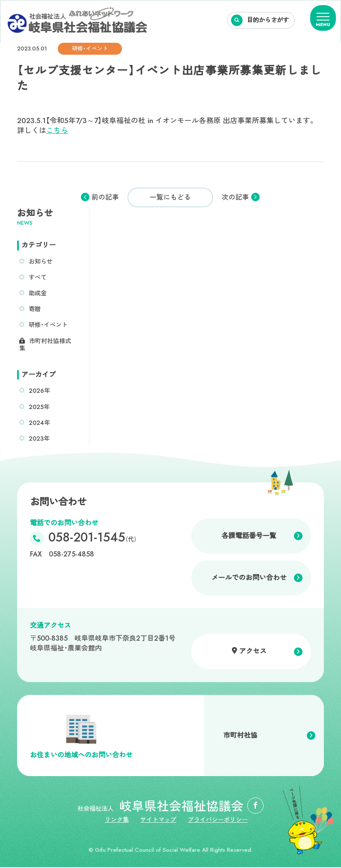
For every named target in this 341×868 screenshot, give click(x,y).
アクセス (253, 652)
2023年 (39, 439)
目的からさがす (268, 20)
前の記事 (105, 197)
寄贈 (35, 309)
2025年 (39, 407)
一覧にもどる (170, 197)
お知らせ (41, 262)
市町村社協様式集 (45, 345)
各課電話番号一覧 (249, 536)
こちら (57, 130)
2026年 (40, 391)
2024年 (40, 423)
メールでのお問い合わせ (249, 578)
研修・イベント (48, 325)
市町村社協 (240, 736)
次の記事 (235, 197)
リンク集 (116, 821)
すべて (38, 277)
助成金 (38, 294)
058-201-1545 (93, 539)
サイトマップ (159, 821)
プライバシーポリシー (219, 821)
